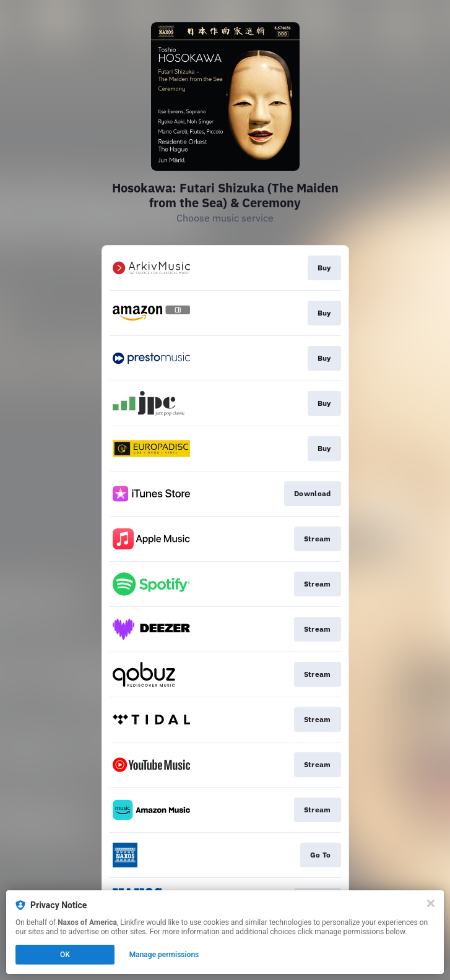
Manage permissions (164, 955)
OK (65, 955)
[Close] (431, 903)
